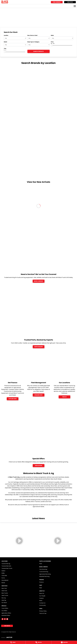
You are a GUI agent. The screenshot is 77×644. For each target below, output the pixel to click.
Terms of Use (43, 613)
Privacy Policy (43, 611)
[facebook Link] (5, 619)
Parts (41, 564)
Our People (42, 596)
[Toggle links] (7, 637)
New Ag (4, 598)
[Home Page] (5, 2)
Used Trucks (5, 595)
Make (52, 35)
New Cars (4, 588)
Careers (41, 598)
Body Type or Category (33, 42)
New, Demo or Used (32, 35)
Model (5, 42)
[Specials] (64, 642)
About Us (42, 593)
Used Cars (4, 591)
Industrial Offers (6, 615)
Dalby (3, 573)
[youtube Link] (7, 619)
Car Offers (4, 611)
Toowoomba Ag (6, 564)
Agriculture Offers (6, 613)
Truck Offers (5, 608)
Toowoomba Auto (6, 566)
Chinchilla (4, 576)
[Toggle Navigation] (75, 6)
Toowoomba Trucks (7, 568)
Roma (3, 578)
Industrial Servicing (44, 576)
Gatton (3, 571)
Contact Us (42, 603)
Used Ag (4, 600)
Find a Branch (57, 2)
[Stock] (13, 642)
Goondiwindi (5, 580)
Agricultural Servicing (45, 574)
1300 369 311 (7, 626)
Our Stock (4, 603)
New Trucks (5, 593)
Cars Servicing (43, 569)
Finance (41, 582)
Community (43, 605)
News (41, 601)
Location (6, 35)
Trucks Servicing (44, 572)
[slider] (52, 45)
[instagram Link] (3, 619)
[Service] (38, 642)
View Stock (70, 2)
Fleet (41, 588)
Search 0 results (38, 51)
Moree (3, 583)
